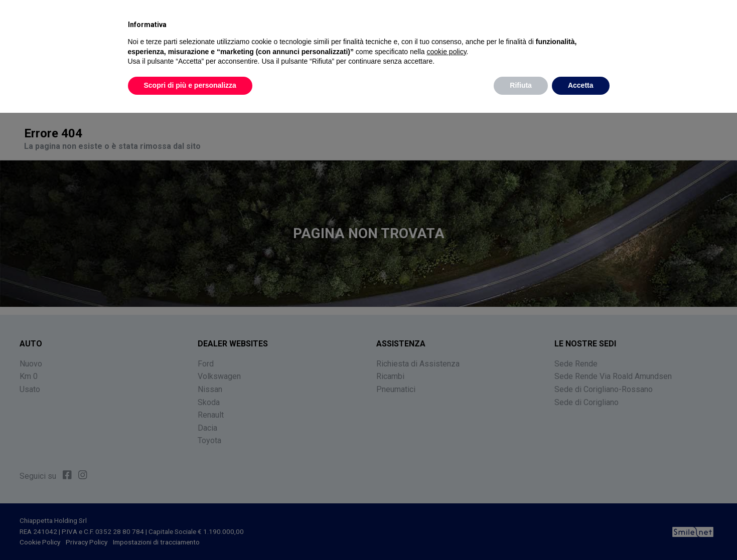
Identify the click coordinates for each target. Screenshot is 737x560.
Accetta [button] (581, 85)
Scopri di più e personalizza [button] (190, 85)
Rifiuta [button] (521, 85)
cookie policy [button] (446, 52)
